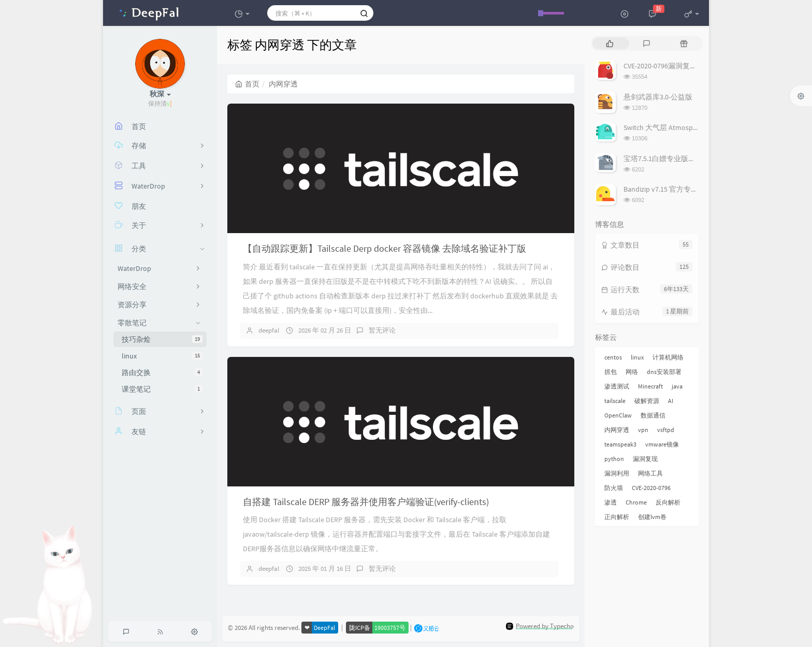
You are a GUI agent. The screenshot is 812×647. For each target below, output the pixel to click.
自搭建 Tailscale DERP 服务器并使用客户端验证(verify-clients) (366, 502)
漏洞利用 (617, 473)
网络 (632, 372)
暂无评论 (382, 330)
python (614, 459)
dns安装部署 (664, 372)
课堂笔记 (162, 389)
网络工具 (650, 473)
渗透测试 (617, 386)
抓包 (611, 372)
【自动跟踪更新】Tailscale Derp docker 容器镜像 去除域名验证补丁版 (385, 248)
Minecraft (650, 386)
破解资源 (647, 401)
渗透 (611, 502)
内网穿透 (617, 430)
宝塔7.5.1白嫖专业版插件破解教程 (678, 159)
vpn (643, 430)
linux (162, 356)
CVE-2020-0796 (651, 488)
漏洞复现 (645, 459)
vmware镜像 (662, 444)
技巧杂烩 (162, 339)
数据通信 (653, 415)
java (677, 386)
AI (671, 401)
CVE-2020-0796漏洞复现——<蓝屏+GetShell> (692, 66)
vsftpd (666, 430)
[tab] (610, 43)
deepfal (269, 330)
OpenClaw (618, 415)
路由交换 (162, 372)
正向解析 (617, 517)
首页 (247, 84)
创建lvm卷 (652, 517)
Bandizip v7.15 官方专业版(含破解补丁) (685, 189)
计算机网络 (668, 357)
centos (613, 357)
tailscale (615, 401)
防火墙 (614, 488)
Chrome (636, 502)
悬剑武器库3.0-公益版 (658, 97)
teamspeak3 (620, 444)
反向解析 (668, 502)
